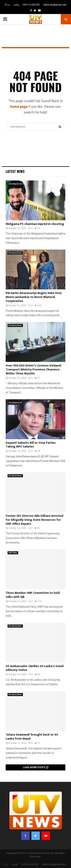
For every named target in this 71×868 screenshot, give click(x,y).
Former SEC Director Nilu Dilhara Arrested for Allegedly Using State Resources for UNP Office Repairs (34, 520)
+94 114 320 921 (31, 5)
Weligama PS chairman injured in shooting (35, 224)
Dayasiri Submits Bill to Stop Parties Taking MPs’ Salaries (31, 445)
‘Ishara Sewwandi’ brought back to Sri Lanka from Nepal (32, 737)
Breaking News (15, 253)
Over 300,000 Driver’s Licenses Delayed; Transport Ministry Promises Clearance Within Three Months (34, 370)
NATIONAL (13, 553)
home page (19, 107)
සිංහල (8, 5)
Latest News (15, 171)
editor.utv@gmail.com (55, 5)
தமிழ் (16, 5)
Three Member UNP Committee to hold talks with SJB (33, 595)
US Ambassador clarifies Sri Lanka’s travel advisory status (35, 668)
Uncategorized (15, 184)
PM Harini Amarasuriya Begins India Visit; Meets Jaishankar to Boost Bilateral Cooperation (34, 297)
